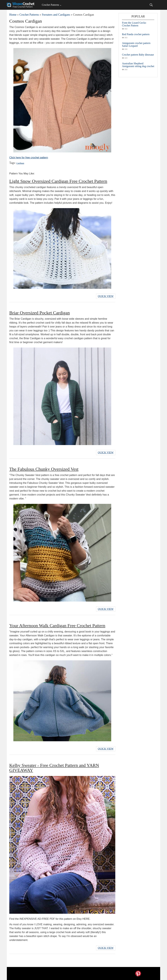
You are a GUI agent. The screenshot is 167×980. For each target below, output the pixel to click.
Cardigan (20, 163)
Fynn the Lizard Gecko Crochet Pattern (134, 24)
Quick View (106, 296)
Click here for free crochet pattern (29, 158)
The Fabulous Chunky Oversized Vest (44, 469)
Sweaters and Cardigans (56, 15)
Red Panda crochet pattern (136, 34)
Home (13, 15)
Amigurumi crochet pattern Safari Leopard (136, 44)
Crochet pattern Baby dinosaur (138, 55)
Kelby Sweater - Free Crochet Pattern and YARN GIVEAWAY (54, 768)
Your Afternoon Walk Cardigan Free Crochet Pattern (57, 626)
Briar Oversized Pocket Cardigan (40, 313)
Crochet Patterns (50, 5)
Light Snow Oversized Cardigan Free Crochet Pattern (58, 181)
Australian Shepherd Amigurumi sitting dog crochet (138, 65)
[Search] (151, 5)
